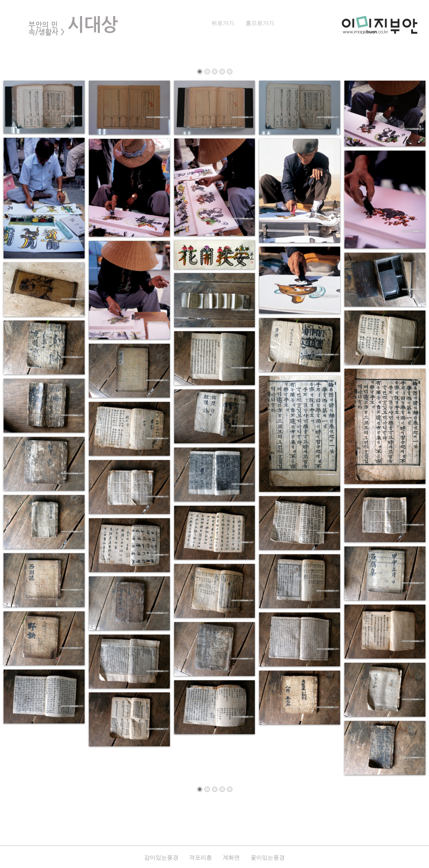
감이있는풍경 (161, 857)
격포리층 (201, 857)
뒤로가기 (223, 23)
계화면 (231, 857)
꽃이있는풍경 (268, 857)
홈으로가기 (260, 23)
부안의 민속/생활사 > (47, 29)
